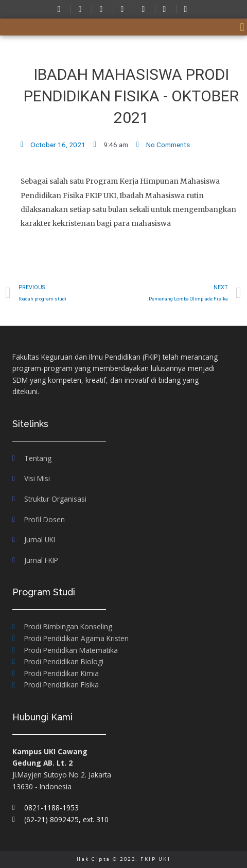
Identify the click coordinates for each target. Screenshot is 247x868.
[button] (242, 27)
